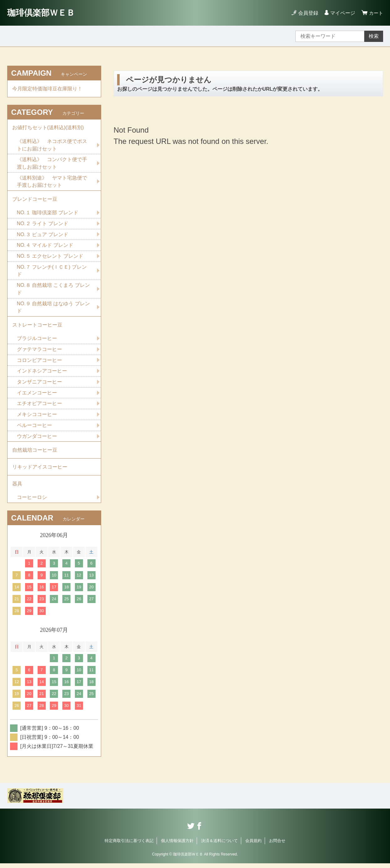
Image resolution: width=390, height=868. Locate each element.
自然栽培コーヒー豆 (35, 454)
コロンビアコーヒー (39, 363)
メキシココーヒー (37, 418)
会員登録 (307, 13)
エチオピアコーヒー (39, 407)
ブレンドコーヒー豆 (35, 200)
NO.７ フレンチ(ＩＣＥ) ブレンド (52, 273)
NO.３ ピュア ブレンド (43, 236)
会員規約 (253, 845)
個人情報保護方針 (177, 845)
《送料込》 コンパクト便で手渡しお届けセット (52, 164)
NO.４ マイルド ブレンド (45, 247)
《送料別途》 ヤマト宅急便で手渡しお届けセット (52, 183)
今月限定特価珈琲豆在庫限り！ (47, 89)
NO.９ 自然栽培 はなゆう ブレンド (54, 310)
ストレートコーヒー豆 (37, 327)
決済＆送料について (219, 845)
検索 (374, 36)
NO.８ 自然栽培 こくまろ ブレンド (54, 291)
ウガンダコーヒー (37, 440)
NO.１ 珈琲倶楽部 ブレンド (48, 214)
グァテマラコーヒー (39, 352)
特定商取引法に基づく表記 (129, 845)
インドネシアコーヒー (42, 374)
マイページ (342, 13)
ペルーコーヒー (34, 429)
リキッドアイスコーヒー (40, 471)
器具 (17, 488)
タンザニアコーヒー (39, 385)
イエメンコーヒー (37, 396)
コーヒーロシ (32, 502)
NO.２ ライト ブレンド (43, 225)
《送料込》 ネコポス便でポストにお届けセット (52, 146)
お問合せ (277, 845)
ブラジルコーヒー (37, 341)
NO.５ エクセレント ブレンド (50, 258)
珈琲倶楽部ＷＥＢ (42, 13)
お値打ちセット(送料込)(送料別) (48, 128)
